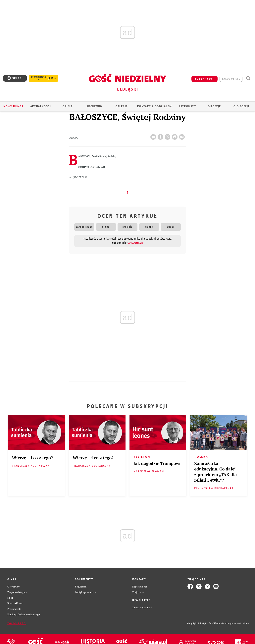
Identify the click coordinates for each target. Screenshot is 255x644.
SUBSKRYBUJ (204, 79)
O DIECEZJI (241, 106)
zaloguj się (231, 79)
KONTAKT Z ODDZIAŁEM (154, 106)
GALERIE (122, 106)
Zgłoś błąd (17, 624)
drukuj (176, 136)
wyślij (183, 136)
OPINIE (68, 106)
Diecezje (214, 106)
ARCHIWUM (95, 106)
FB (161, 136)
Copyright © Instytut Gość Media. (204, 623)
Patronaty (187, 106)
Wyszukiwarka (248, 78)
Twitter (168, 136)
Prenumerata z (38, 78)
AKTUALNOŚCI (41, 106)
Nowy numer (13, 106)
